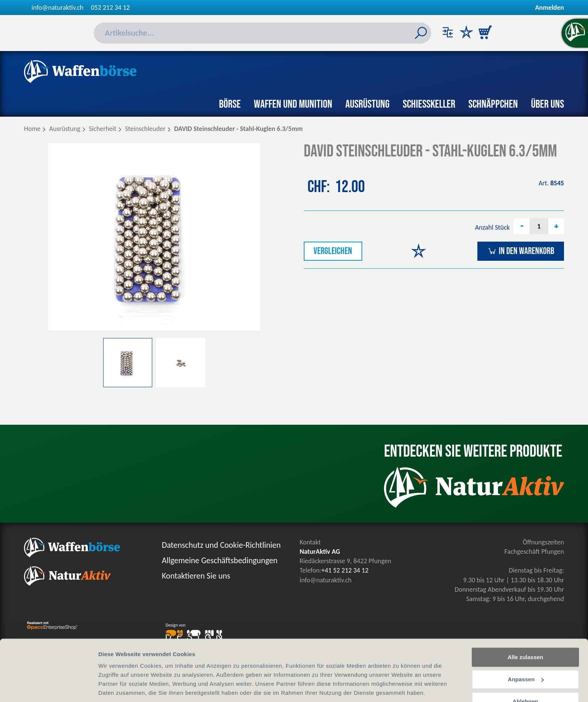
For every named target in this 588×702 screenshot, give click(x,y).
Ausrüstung (367, 104)
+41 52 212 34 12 (345, 570)
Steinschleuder (145, 129)
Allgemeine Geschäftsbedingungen (220, 560)
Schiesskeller (429, 104)
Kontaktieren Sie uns (196, 576)
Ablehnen (525, 675)
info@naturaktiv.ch (58, 8)
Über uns (547, 104)
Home (32, 129)
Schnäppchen (493, 104)
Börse (230, 104)
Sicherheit (103, 129)
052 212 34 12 (110, 8)
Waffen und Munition (293, 104)
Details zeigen (117, 687)
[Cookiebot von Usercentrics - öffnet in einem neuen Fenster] (49, 687)
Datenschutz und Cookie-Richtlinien (221, 545)
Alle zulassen (525, 631)
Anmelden (550, 8)
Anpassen (526, 653)
